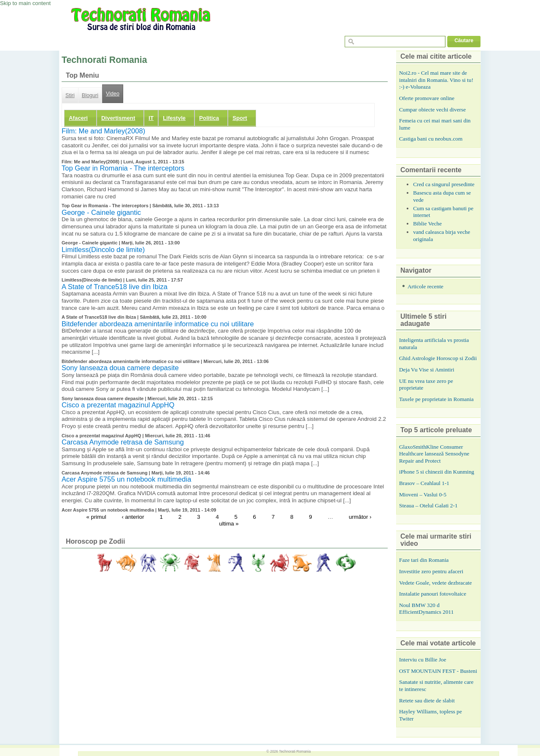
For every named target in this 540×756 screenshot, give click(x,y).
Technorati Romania (295, 751)
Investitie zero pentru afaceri (431, 571)
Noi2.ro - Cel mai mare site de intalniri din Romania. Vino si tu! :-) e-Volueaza (436, 80)
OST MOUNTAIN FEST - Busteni (438, 671)
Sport (240, 118)
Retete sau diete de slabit (427, 700)
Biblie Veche (427, 224)
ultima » (229, 524)
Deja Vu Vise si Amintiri (427, 370)
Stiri (70, 95)
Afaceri (78, 118)
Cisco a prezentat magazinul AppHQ (118, 405)
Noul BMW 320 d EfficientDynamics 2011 (426, 609)
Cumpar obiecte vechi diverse (432, 110)
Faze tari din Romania (424, 560)
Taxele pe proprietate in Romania (436, 399)
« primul (96, 516)
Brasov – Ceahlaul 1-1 (424, 483)
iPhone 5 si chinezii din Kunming (437, 472)
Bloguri (90, 95)
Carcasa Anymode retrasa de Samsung (123, 442)
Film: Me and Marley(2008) (103, 131)
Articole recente (425, 286)
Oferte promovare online (427, 98)
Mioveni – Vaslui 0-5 (423, 495)
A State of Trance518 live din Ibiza (115, 287)
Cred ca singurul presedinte (444, 184)
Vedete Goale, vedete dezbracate (435, 583)
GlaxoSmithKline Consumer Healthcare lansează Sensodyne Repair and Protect (434, 454)
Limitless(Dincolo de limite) (103, 250)
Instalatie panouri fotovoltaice (433, 594)
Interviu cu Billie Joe (423, 660)
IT (151, 118)
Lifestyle (174, 118)
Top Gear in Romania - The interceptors (123, 168)
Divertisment (118, 118)
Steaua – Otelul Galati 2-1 (428, 505)
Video (113, 94)
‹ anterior (133, 516)
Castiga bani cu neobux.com (431, 139)
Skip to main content (25, 3)
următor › (360, 516)
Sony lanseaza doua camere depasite (120, 368)
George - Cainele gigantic (101, 213)
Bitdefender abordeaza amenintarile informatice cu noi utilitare (158, 324)
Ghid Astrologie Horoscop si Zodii (438, 358)
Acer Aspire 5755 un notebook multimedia (126, 479)
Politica (209, 118)
